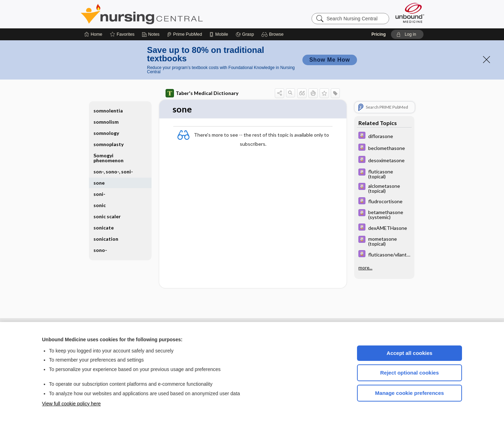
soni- (99, 194)
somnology (106, 133)
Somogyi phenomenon (108, 158)
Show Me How (330, 60)
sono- (100, 250)
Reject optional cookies (409, 373)
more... (365, 266)
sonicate (104, 228)
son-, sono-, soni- (113, 172)
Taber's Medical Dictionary (202, 93)
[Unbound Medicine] (410, 13)
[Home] (93, 34)
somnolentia (108, 111)
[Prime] (184, 34)
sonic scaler (107, 216)
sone (99, 183)
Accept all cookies (410, 353)
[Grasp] (245, 34)
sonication (106, 239)
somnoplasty (108, 144)
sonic (100, 205)
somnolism (106, 122)
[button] (274, 34)
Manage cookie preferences (410, 393)
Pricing (379, 34)
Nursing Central (168, 14)
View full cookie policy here (71, 404)
